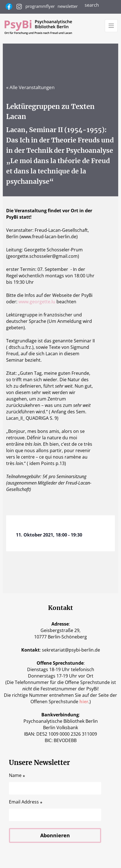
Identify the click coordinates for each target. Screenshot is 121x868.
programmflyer (40, 6)
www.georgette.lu (37, 302)
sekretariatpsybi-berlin (71, 650)
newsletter (68, 6)
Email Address (26, 802)
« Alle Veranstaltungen (30, 87)
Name (17, 775)
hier (84, 702)
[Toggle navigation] (111, 26)
